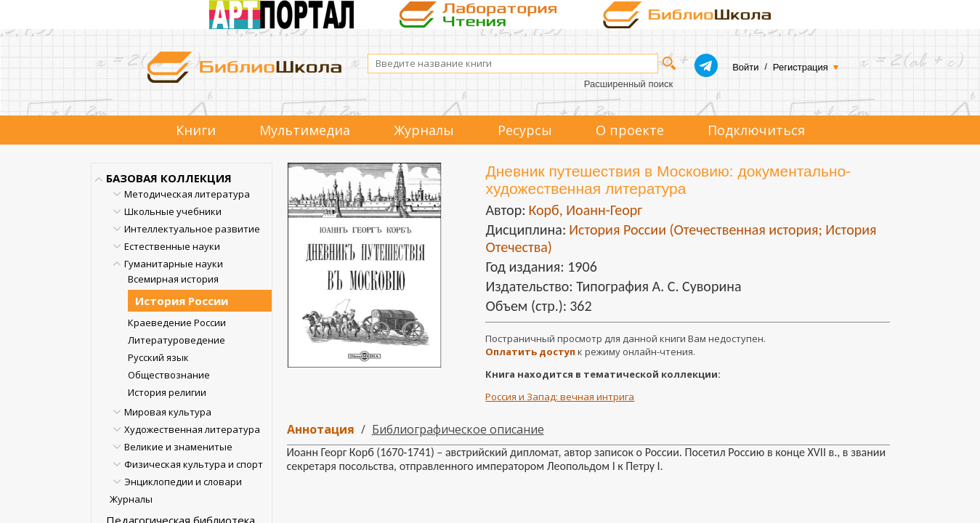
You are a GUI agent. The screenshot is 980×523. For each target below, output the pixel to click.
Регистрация (801, 67)
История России (182, 301)
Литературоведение (177, 340)
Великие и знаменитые (178, 447)
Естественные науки (172, 246)
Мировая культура (168, 412)
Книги (196, 130)
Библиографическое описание (458, 429)
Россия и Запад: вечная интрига (560, 397)
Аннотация (321, 429)
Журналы (424, 130)
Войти (745, 67)
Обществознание (169, 375)
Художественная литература (192, 429)
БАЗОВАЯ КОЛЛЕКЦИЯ (169, 178)
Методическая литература (187, 194)
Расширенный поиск (628, 84)
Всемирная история (173, 279)
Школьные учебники (173, 211)
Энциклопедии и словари (183, 482)
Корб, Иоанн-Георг (585, 210)
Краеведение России (177, 323)
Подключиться (756, 130)
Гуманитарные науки (174, 264)
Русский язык (158, 357)
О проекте (630, 130)
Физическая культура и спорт (194, 464)
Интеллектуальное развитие (192, 229)
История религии (167, 392)
